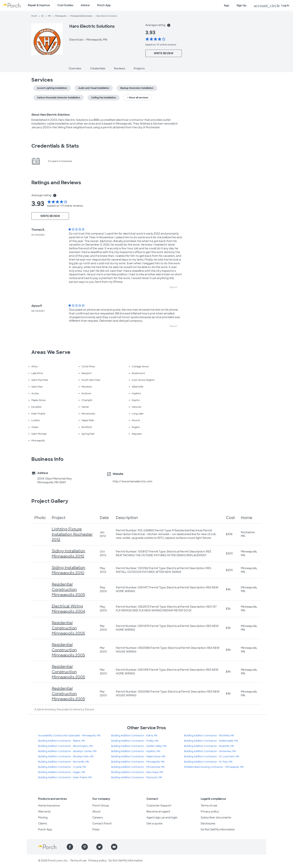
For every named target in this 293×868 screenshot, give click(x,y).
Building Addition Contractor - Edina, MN (134, 736)
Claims (43, 823)
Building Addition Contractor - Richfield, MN (209, 736)
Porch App (104, 5)
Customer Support (159, 806)
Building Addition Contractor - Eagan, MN (62, 772)
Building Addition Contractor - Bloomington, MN (65, 746)
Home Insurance (49, 806)
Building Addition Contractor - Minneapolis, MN (138, 762)
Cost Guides (65, 5)
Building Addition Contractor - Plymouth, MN (137, 777)
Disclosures (208, 823)
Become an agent (158, 812)
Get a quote (154, 823)
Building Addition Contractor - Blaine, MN (61, 741)
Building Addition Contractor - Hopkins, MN (136, 751)
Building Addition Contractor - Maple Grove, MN (138, 757)
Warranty (44, 812)
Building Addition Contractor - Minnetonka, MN (138, 767)
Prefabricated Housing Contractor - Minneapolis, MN (214, 767)
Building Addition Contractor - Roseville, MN (209, 746)
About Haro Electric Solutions (51, 115)
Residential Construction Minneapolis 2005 (68, 590)
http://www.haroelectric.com (133, 481)
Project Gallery (50, 501)
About (96, 812)
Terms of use (209, 806)
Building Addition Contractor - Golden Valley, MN (139, 746)
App (226, 5)
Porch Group (101, 806)
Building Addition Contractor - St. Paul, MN (208, 762)
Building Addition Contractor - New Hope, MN (137, 772)
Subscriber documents (216, 818)
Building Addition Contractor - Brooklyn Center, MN (67, 751)
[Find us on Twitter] (99, 847)
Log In (272, 6)
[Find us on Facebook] (70, 847)
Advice (85, 5)
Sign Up (241, 5)
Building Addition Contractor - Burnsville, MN (64, 762)
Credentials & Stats (55, 146)
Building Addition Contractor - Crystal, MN (62, 767)
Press (96, 829)
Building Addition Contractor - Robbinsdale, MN (211, 741)
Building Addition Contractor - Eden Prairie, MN (65, 777)
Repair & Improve (39, 5)
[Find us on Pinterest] (85, 847)
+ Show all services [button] (138, 98)
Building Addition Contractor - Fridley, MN (135, 741)
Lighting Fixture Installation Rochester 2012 (72, 534)
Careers (98, 818)
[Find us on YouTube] (114, 847)
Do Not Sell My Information (218, 829)
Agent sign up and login (162, 818)
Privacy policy (210, 812)
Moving (43, 818)
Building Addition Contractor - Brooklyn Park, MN (66, 757)
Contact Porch (102, 823)
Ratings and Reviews (56, 183)
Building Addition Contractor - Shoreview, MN (210, 751)
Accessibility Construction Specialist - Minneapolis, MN (69, 736)
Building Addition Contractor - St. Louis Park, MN (212, 757)
